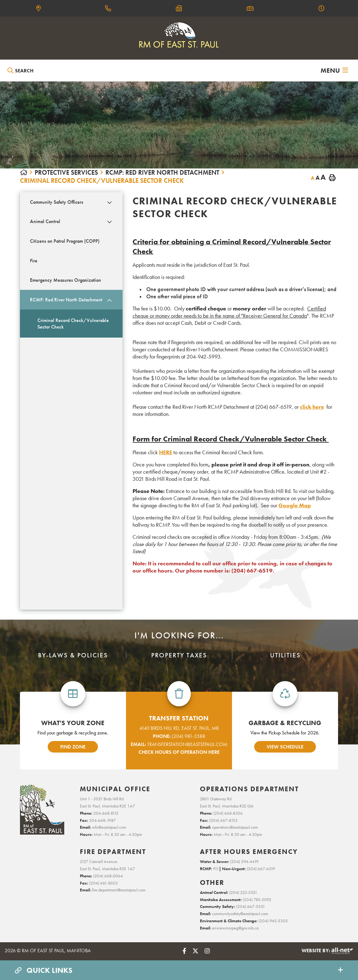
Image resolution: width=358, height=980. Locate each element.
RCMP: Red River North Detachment (162, 173)
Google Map (295, 505)
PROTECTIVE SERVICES (66, 173)
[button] (109, 202)
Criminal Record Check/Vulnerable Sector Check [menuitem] (73, 324)
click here (312, 407)
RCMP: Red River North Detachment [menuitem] (66, 300)
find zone (73, 747)
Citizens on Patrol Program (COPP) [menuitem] (65, 241)
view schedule (285, 747)
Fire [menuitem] (34, 261)
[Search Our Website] (36, 71)
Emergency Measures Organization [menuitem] (65, 280)
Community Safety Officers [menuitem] (57, 202)
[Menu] (334, 71)
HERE (166, 452)
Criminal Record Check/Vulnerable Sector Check (102, 181)
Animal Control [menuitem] (45, 221)
